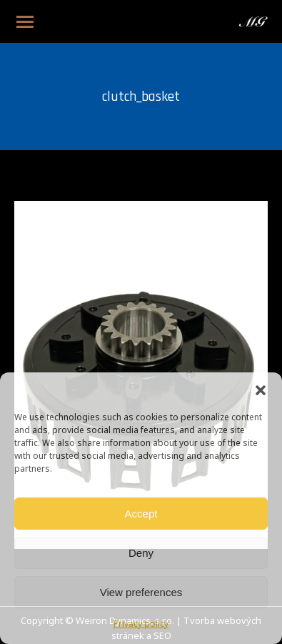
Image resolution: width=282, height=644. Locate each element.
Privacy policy (141, 625)
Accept (141, 514)
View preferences (141, 592)
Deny (141, 553)
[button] (261, 390)
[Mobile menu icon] (25, 22)
